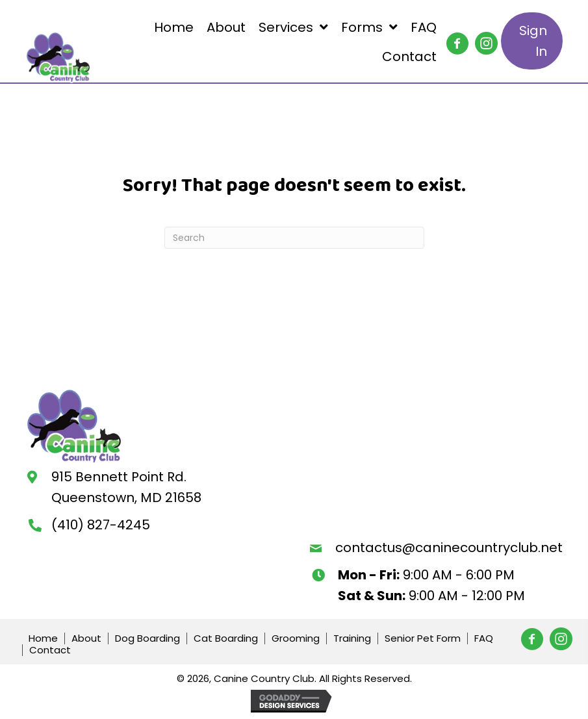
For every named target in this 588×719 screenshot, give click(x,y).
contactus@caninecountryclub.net (449, 548)
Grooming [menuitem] (296, 638)
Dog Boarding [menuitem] (147, 638)
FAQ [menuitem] (484, 638)
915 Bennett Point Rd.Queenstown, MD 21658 (126, 487)
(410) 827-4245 (101, 525)
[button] (452, 38)
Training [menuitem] (352, 638)
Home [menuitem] (43, 638)
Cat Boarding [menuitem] (226, 638)
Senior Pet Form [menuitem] (423, 638)
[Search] (294, 238)
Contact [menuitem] (50, 650)
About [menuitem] (86, 638)
